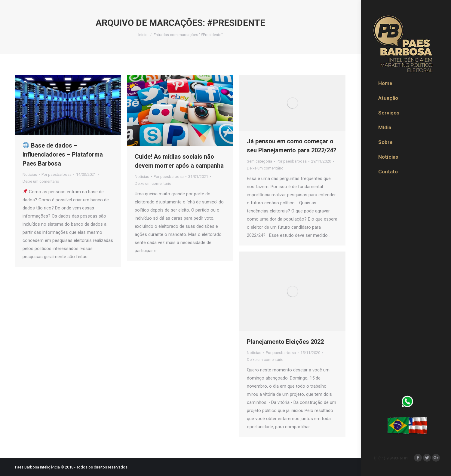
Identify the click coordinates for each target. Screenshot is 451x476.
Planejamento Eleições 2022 (285, 342)
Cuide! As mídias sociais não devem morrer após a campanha (179, 161)
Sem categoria (259, 161)
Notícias (30, 174)
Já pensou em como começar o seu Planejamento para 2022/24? (292, 146)
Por (57, 174)
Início (143, 35)
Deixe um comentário (41, 181)
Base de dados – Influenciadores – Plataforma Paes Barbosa (63, 154)
